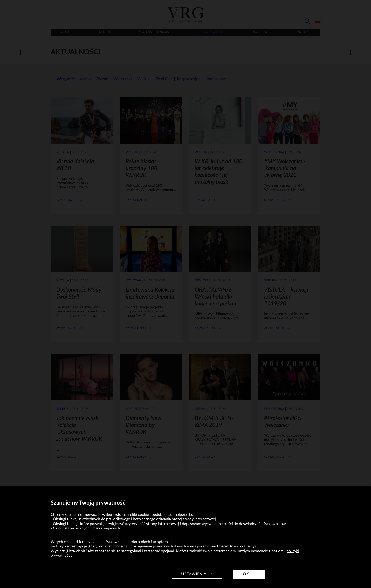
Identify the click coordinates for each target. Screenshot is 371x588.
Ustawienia (194, 574)
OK (246, 574)
